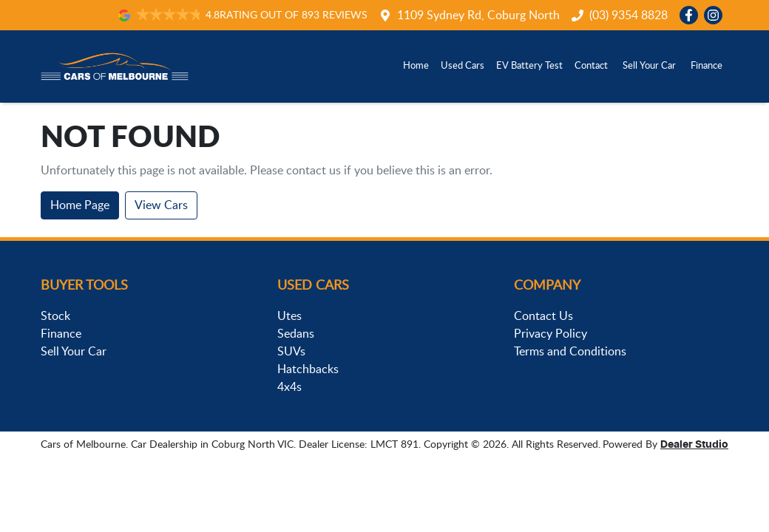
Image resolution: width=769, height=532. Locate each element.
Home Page (80, 205)
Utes (289, 316)
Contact (591, 66)
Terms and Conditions (570, 352)
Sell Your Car (649, 66)
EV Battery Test (529, 66)
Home (416, 66)
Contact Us (543, 316)
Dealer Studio (694, 445)
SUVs (291, 352)
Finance (707, 66)
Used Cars (463, 66)
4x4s (289, 387)
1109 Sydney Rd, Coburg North (478, 16)
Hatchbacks (308, 369)
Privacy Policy (551, 334)
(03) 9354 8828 (629, 16)
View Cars (161, 205)
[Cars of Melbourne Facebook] (692, 15)
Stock (55, 316)
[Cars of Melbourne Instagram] (716, 15)
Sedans (296, 334)
